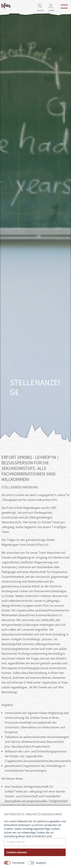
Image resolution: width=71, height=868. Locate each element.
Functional (18, 863)
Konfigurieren (14, 842)
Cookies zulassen (17, 852)
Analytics (41, 863)
